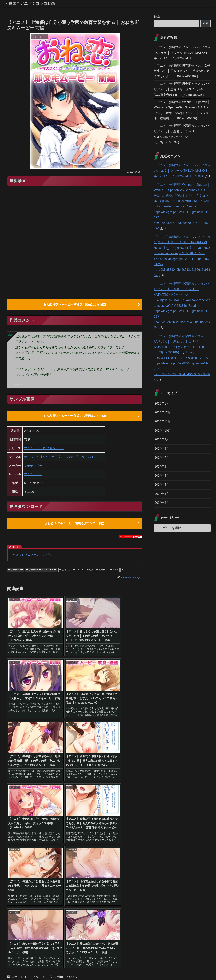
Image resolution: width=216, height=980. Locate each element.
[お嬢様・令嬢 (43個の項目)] (54, 861)
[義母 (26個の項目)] (91, 872)
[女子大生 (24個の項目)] (135, 872)
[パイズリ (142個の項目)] (15, 850)
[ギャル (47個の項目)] (118, 855)
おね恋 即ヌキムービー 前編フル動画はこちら (75, 305)
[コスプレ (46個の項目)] (134, 855)
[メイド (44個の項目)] (38, 861)
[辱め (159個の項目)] (109, 844)
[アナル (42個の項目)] (93, 861)
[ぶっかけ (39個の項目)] (79, 867)
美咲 (200, 176)
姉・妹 (29, 458)
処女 (70, 458)
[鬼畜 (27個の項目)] (60, 872)
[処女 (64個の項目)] (13, 855)
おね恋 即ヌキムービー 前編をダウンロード (75, 524)
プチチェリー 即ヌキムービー (44, 449)
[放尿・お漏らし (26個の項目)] (107, 872)
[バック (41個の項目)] (118, 861)
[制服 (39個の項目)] (93, 867)
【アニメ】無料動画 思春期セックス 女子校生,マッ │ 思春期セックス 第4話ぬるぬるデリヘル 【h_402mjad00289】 (182, 71)
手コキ (80, 458)
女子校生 (58, 458)
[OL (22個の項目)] (60, 878)
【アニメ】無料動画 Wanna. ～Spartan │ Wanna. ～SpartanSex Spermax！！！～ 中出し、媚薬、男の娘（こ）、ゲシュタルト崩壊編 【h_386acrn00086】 (182, 110)
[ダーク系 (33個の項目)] (107, 867)
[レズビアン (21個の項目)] (130, 878)
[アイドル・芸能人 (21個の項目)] (104, 878)
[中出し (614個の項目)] (43, 844)
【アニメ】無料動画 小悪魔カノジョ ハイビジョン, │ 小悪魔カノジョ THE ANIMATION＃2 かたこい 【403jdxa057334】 (182, 134)
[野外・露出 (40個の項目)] (133, 861)
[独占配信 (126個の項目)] (44, 850)
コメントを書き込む (75, 939)
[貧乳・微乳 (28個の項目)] (34, 872)
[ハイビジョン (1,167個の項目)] (16, 844)
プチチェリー (33, 467)
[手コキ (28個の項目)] (48, 872)
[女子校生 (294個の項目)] (69, 844)
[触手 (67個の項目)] (136, 850)
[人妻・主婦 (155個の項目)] (123, 844)
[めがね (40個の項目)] (14, 867)
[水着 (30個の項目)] (136, 867)
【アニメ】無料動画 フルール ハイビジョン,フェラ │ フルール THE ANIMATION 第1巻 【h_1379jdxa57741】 (182, 53)
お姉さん (42, 458)
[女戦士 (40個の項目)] (29, 867)
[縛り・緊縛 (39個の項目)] (61, 867)
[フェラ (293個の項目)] (83, 844)
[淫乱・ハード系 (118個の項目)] (63, 850)
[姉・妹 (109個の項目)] (80, 850)
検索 (157, 17)
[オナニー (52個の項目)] (90, 855)
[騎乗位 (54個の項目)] (75, 855)
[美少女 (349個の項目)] (56, 844)
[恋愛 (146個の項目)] (137, 844)
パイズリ (94, 458)
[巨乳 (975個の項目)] (31, 844)
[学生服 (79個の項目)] (113, 850)
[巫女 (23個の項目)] (16, 878)
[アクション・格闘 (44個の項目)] (19, 861)
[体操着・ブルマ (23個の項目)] (38, 878)
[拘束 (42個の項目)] (105, 861)
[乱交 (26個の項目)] (122, 872)
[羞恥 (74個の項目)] (125, 850)
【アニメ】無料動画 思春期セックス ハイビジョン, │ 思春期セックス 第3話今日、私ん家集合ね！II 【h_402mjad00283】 (182, 89)
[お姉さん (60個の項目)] (44, 855)
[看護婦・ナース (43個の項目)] (75, 861)
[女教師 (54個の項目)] (60, 855)
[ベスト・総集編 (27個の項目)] (76, 872)
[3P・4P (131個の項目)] (30, 850)
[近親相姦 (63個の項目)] (28, 855)
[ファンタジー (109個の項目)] (96, 850)
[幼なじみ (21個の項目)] (79, 878)
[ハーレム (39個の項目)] (44, 867)
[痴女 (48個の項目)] (105, 855)
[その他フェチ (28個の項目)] (16, 872)
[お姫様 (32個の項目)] (123, 867)
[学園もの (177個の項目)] (97, 844)
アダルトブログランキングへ (32, 556)
